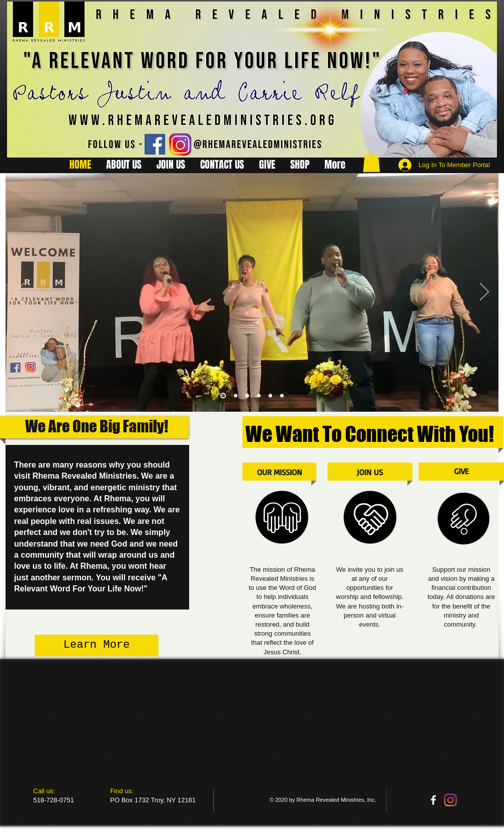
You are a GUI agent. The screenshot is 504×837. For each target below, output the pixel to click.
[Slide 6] (247, 395)
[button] (371, 162)
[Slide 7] (282, 395)
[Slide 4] (223, 395)
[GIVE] (461, 471)
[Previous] (20, 292)
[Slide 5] (270, 395)
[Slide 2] (236, 395)
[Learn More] (97, 645)
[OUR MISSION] (279, 472)
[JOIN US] (370, 472)
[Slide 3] (259, 395)
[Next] (484, 292)
